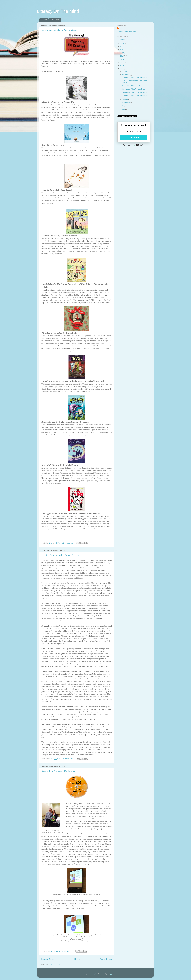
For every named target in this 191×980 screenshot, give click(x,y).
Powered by (134, 145)
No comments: (68, 759)
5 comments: (67, 951)
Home (44, 20)
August (125, 106)
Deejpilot (94, 974)
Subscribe (134, 138)
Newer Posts (48, 959)
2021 (122, 50)
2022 (122, 46)
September (126, 103)
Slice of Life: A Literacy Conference (58, 771)
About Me (55, 20)
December (126, 72)
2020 (122, 53)
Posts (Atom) (56, 964)
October (125, 99)
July (124, 109)
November (126, 75)
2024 (122, 40)
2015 (122, 69)
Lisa (122, 28)
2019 (122, 56)
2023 (122, 43)
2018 (122, 59)
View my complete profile (127, 31)
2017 (122, 62)
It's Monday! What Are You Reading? (59, 30)
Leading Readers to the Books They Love (62, 555)
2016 (122, 66)
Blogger (110, 974)
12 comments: (68, 543)
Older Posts (106, 959)
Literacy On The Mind (58, 11)
